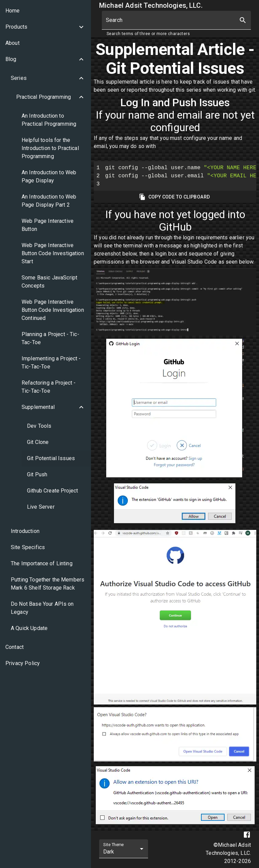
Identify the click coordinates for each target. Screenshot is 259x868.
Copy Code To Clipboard (175, 197)
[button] (45, 27)
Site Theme (113, 845)
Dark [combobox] (109, 852)
